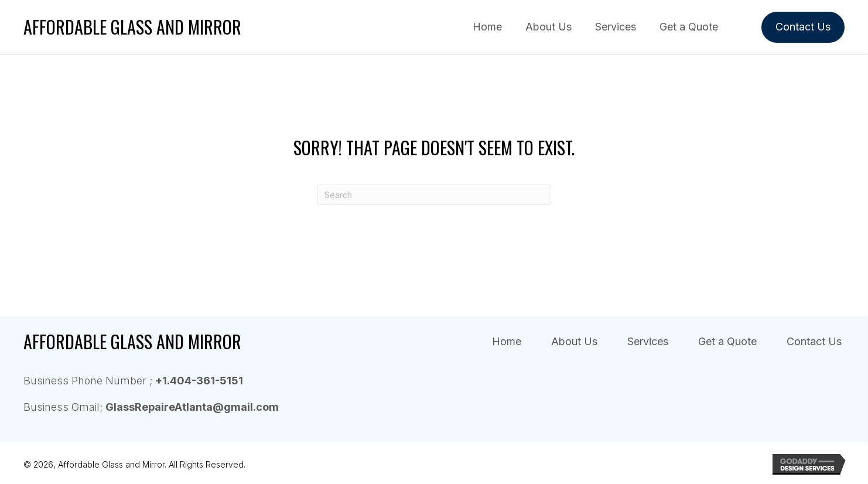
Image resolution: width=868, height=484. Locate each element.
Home (507, 342)
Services (648, 342)
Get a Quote (727, 342)
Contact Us (814, 342)
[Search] (434, 195)
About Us (574, 342)
